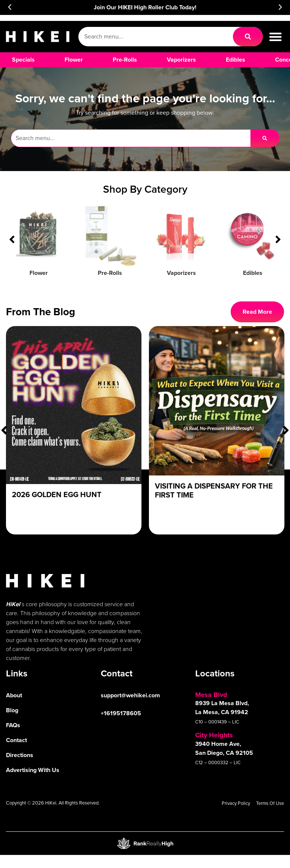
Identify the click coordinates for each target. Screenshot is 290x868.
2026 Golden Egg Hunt (57, 495)
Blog (12, 710)
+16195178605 (121, 713)
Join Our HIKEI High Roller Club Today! (145, 7)
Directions (20, 755)
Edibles (253, 273)
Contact (16, 740)
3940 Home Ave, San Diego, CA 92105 (224, 748)
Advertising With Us (33, 770)
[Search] (248, 37)
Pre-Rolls (110, 273)
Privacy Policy (236, 803)
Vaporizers (181, 273)
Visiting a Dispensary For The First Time (214, 490)
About (14, 695)
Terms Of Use (270, 803)
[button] (10, 7)
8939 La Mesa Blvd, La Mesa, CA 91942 (222, 708)
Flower (39, 273)
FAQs (13, 725)
